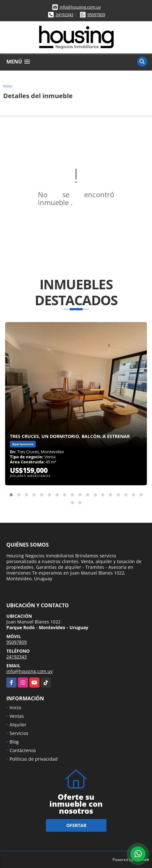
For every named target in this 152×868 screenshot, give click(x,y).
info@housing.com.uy (80, 7)
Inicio (8, 86)
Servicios (19, 733)
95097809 (96, 15)
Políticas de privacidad (34, 759)
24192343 (64, 15)
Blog (14, 742)
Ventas (17, 716)
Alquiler (18, 725)
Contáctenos (23, 750)
